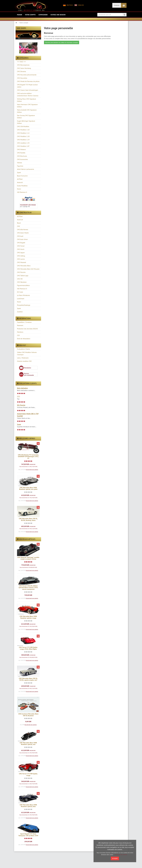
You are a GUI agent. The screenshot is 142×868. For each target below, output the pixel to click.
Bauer (19, 223)
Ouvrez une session (58, 15)
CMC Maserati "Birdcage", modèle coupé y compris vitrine (28, 558)
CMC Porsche (21, 272)
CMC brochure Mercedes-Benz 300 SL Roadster (28, 715)
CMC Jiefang (21, 256)
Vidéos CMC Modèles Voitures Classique (27, 353)
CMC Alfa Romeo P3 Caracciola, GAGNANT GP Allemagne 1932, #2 (28, 457)
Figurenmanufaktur (23, 285)
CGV (18, 335)
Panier (20, 15)
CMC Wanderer (22, 282)
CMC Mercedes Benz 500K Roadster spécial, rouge (28, 617)
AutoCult (20, 220)
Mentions (20, 332)
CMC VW (20, 279)
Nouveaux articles (26, 539)
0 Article (117, 5)
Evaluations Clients (23, 349)
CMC (19, 226)
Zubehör (20, 312)
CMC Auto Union (22, 239)
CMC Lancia (21, 259)
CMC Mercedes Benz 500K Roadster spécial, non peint (28, 488)
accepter (115, 858)
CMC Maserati (22, 262)
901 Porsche (21, 405)
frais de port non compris (32, 470)
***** (18, 397)
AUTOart (20, 216)
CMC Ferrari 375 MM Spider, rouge (28, 775)
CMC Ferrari (21, 246)
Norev (19, 302)
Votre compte (30, 15)
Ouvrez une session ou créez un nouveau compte (62, 42)
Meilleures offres (26, 438)
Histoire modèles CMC (24, 361)
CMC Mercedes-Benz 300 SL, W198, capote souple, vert (28, 679)
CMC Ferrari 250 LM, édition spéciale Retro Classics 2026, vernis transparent (28, 588)
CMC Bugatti (21, 243)
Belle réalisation (22, 388)
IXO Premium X (22, 289)
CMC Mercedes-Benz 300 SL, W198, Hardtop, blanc (28, 519)
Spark (19, 308)
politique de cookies (121, 855)
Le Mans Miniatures (23, 295)
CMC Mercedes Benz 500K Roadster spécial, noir (28, 744)
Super (19, 424)
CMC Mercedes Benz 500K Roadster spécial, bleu (28, 806)
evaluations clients (27, 383)
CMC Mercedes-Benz (24, 266)
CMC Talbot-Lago (23, 276)
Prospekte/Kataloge (24, 305)
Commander (43, 15)
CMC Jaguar (21, 253)
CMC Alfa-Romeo (23, 229)
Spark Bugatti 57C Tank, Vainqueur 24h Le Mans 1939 (28, 835)
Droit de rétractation (24, 339)
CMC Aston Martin (23, 233)
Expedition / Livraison (24, 322)
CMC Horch (21, 249)
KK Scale (20, 292)
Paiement (20, 325)
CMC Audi (20, 236)
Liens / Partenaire (23, 358)
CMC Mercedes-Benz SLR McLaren (28, 269)
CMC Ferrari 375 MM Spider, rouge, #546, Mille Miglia (28, 648)
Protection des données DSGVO (27, 329)
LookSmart (21, 299)
